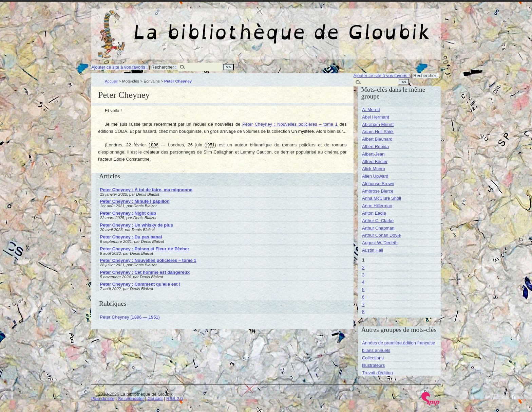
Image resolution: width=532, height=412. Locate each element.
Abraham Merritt (378, 124)
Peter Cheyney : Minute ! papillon (135, 201)
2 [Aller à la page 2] (363, 267)
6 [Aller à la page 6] (363, 297)
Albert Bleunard (377, 139)
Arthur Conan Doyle (381, 235)
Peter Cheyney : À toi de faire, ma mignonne (146, 190)
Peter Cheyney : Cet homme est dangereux (145, 272)
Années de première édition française (398, 343)
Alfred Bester (375, 162)
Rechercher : (164, 67)
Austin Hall (373, 250)
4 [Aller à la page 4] (363, 282)
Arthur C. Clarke (378, 221)
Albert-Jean (373, 154)
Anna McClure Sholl (382, 198)
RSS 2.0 (174, 399)
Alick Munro (374, 169)
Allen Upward (375, 176)
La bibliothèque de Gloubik (338, 26)
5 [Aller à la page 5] (363, 290)
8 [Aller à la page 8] (363, 312)
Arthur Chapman (378, 228)
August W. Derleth (380, 243)
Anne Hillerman (377, 206)
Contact (155, 399)
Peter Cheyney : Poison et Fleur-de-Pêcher (145, 249)
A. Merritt (371, 110)
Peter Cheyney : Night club (128, 213)
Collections (373, 358)
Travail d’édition (377, 373)
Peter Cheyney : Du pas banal (131, 237)
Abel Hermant (375, 117)
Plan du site (103, 399)
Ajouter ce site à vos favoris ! (119, 67)
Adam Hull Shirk (378, 132)
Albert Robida (375, 147)
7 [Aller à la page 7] (363, 304)
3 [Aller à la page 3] (363, 275)
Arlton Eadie (374, 213)
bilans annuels (376, 350)
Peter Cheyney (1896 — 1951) (130, 317)
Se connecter (131, 399)
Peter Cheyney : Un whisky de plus (137, 225)
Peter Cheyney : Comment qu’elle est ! (140, 284)
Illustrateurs (373, 365)
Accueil (111, 81)
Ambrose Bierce (378, 191)
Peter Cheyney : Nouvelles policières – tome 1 (290, 124)
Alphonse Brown (378, 184)
